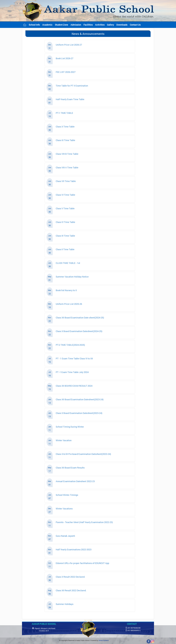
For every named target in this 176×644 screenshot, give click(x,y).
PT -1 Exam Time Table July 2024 (72, 372)
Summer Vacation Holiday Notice (72, 277)
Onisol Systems (104, 640)
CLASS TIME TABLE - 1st (68, 263)
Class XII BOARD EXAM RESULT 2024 (74, 386)
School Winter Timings (67, 495)
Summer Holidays (65, 604)
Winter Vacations (64, 509)
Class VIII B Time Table (67, 154)
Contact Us (135, 25)
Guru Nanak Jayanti (65, 536)
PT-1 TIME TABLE (64, 113)
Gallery (110, 25)
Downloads (122, 25)
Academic (47, 25)
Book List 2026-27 (65, 58)
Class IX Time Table (65, 140)
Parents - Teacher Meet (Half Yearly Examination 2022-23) (84, 522)
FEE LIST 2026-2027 (66, 72)
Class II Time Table (65, 249)
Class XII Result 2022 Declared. (71, 590)
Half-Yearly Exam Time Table (70, 99)
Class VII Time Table (66, 181)
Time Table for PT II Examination (72, 86)
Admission (76, 25)
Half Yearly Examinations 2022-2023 (74, 549)
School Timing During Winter (70, 427)
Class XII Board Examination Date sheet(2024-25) (80, 318)
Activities (100, 25)
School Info (34, 25)
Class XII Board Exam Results (70, 468)
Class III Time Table (65, 236)
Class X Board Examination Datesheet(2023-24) (79, 413)
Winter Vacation (64, 440)
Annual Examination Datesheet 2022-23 (75, 481)
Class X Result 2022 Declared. (70, 577)
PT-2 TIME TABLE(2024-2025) (70, 345)
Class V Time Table (65, 208)
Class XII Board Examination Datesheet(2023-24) (80, 399)
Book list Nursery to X (66, 290)
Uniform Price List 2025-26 (69, 304)
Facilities (88, 25)
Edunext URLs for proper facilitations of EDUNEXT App (82, 563)
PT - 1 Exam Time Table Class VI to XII (74, 358)
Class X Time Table (65, 127)
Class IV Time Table (65, 222)
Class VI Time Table (65, 195)
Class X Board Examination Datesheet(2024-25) (79, 331)
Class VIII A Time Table (67, 167)
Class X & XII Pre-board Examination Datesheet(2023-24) (83, 454)
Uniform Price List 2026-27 (69, 45)
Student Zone (61, 25)
